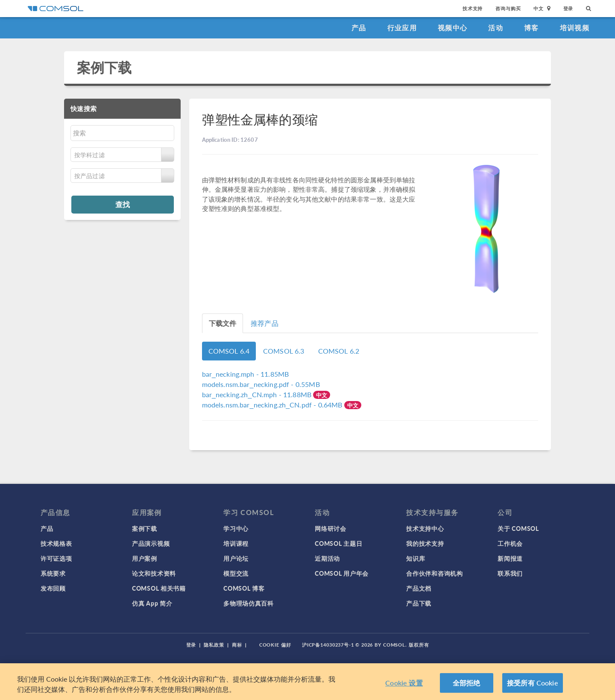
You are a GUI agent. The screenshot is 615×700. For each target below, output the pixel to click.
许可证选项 (56, 558)
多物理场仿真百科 (249, 603)
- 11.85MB (246, 374)
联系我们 (510, 573)
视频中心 (452, 28)
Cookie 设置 (404, 683)
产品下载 (419, 603)
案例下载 (104, 67)
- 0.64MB (273, 405)
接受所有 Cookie (533, 683)
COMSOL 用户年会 (342, 573)
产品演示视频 (151, 543)
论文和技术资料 (154, 573)
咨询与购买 (508, 8)
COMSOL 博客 (244, 588)
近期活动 (327, 558)
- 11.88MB (258, 394)
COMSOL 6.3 (284, 351)
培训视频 (575, 28)
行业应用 (402, 28)
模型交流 (236, 573)
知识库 (416, 558)
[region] (307, 682)
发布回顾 (53, 588)
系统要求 (53, 573)
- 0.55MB (261, 384)
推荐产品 (265, 323)
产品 (359, 28)
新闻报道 (510, 558)
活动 (496, 28)
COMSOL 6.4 (229, 351)
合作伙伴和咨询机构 (434, 573)
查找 (123, 204)
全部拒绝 (467, 683)
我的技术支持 (425, 543)
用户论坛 (236, 558)
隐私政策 (214, 645)
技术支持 (473, 8)
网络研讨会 (331, 528)
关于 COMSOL (518, 528)
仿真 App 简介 (152, 603)
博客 (532, 28)
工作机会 (510, 543)
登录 (568, 8)
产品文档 (419, 588)
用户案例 (145, 558)
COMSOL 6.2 (339, 351)
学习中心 (236, 528)
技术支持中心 (425, 528)
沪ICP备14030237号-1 (328, 645)
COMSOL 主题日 (338, 543)
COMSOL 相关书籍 (159, 588)
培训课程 (236, 543)
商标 (237, 645)
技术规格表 (56, 543)
